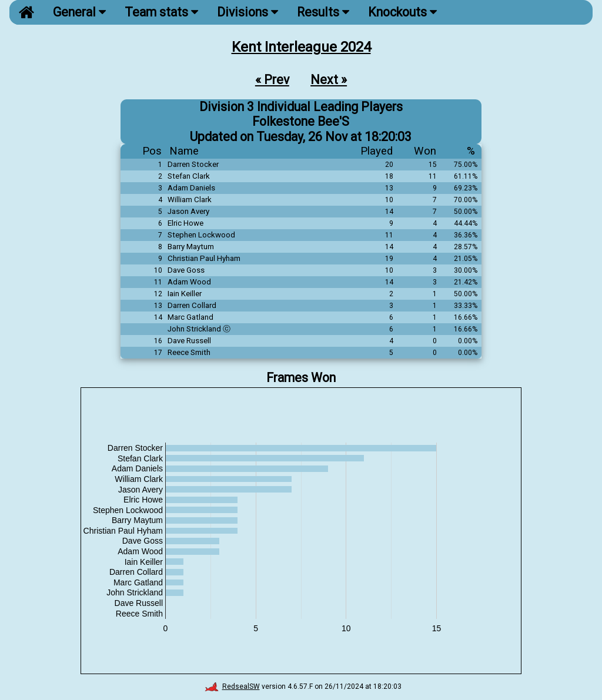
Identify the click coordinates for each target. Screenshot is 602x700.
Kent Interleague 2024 (301, 47)
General (79, 12)
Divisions (248, 12)
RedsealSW (232, 686)
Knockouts (402, 12)
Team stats (161, 12)
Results (323, 12)
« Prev (272, 80)
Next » (329, 80)
